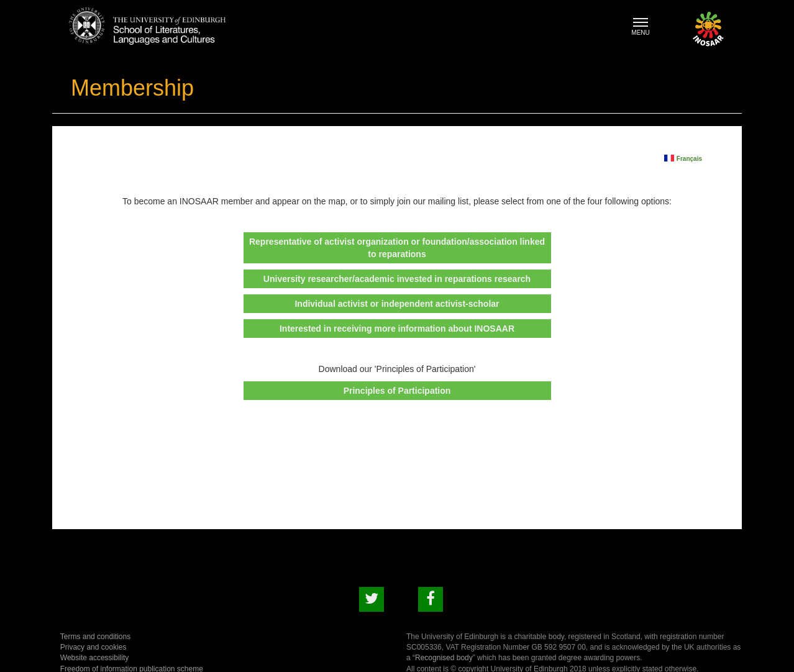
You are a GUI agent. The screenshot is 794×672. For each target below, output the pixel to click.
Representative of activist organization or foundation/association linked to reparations (397, 248)
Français (689, 158)
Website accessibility (94, 658)
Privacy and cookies (94, 647)
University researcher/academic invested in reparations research (397, 279)
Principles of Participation (397, 391)
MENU (643, 28)
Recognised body (444, 658)
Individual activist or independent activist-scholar (397, 304)
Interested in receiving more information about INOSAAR (397, 329)
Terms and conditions (95, 637)
